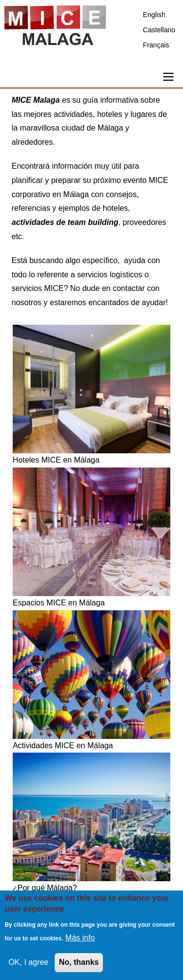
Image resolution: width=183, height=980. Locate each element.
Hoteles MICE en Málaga (56, 460)
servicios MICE (38, 288)
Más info (80, 940)
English (154, 15)
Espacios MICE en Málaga (59, 603)
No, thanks (79, 965)
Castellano (159, 30)
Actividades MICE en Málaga (63, 746)
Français (156, 45)
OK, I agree (28, 965)
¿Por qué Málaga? (45, 888)
